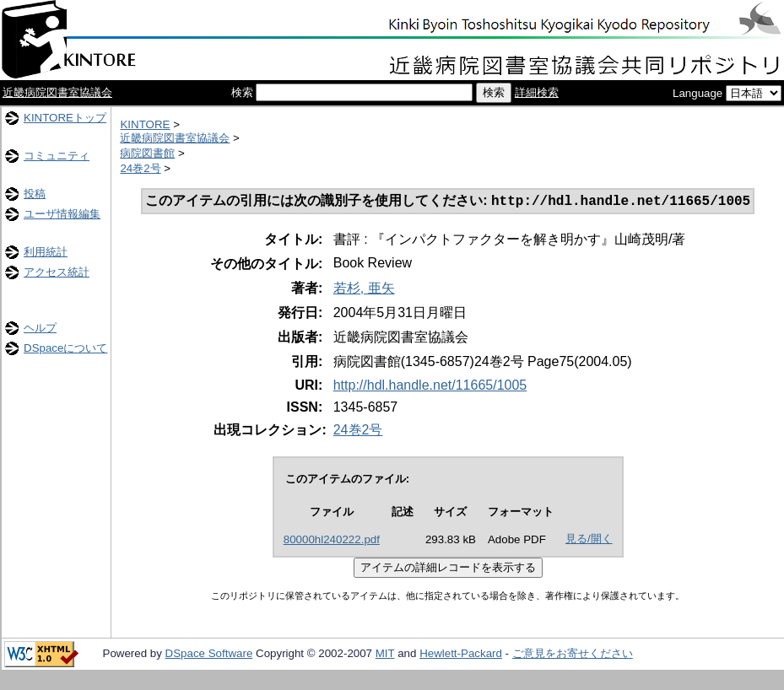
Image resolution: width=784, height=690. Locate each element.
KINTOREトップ (65, 118)
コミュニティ (57, 156)
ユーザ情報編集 (62, 214)
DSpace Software (209, 655)
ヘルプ (40, 328)
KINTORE (145, 124)
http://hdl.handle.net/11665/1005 (430, 387)
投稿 (35, 194)
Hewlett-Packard (461, 655)
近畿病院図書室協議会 (57, 92)
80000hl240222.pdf (332, 541)
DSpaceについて (65, 348)
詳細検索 (537, 92)
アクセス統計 (57, 272)
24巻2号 (140, 168)
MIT (385, 655)
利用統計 (46, 252)
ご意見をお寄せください (573, 655)
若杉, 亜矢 (364, 290)
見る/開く (589, 540)
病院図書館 (147, 153)
